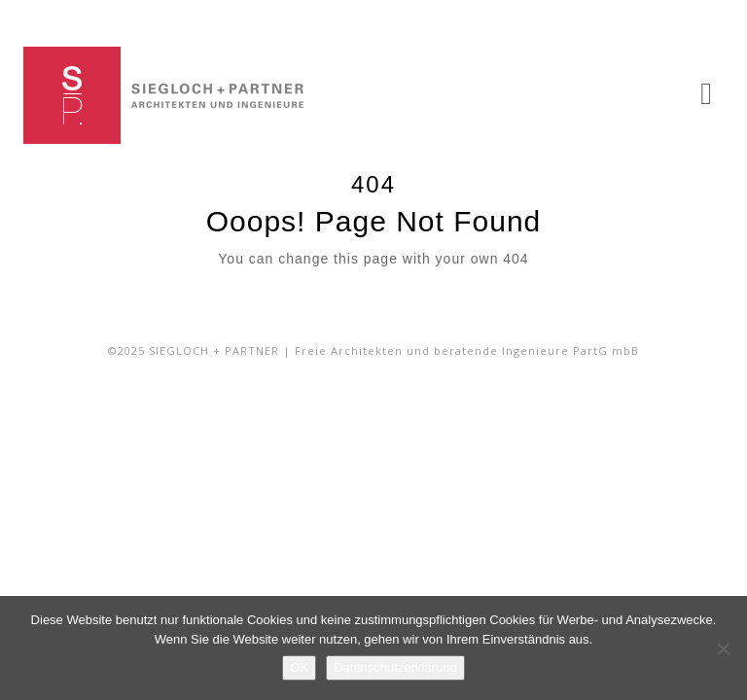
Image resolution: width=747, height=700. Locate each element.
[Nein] (723, 648)
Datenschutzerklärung (395, 667)
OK (299, 667)
